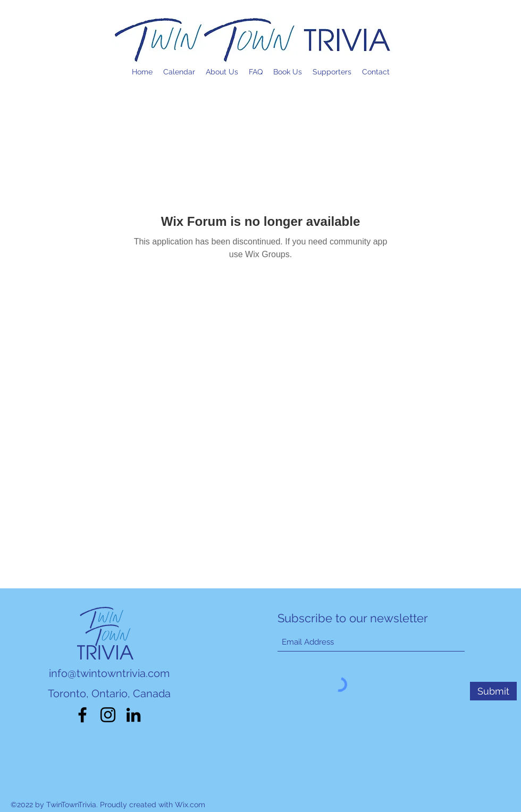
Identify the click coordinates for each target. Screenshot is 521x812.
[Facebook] (82, 715)
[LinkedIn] (133, 715)
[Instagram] (108, 715)
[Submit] (493, 691)
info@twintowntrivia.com (109, 673)
